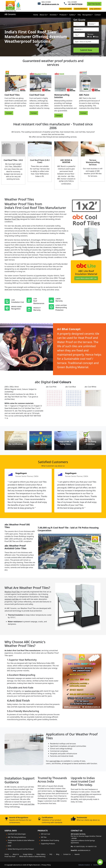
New (96, 37)
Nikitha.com (97, 865)
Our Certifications (16, 444)
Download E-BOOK (66, 9)
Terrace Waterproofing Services (93, 162)
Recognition (87, 15)
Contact (98, 15)
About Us (43, 15)
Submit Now (86, 50)
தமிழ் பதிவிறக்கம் (95, 9)
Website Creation (84, 865)
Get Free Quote (94, 4)
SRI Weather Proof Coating (50, 840)
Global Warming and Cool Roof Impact (21, 849)
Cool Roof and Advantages (17, 834)
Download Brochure (81, 9)
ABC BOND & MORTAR (66, 161)
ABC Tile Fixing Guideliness (17, 837)
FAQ (79, 15)
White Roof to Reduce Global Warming (32, 856)
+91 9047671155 (91, 846)
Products (63, 15)
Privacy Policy (46, 865)
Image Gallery (28, 854)
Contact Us (67, 854)
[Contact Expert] (100, 862)
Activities (53, 15)
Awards (77, 854)
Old (90, 37)
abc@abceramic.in (50, 4)
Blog (58, 854)
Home (36, 15)
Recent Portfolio (41, 444)
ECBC (10, 846)
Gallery (72, 15)
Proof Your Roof (10, 856)
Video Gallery (41, 854)
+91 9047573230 (75, 4)
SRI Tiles (44, 837)
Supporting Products (48, 844)
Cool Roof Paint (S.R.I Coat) (40, 161)
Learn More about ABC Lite (86, 278)
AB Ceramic (10, 14)
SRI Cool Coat (45, 834)
